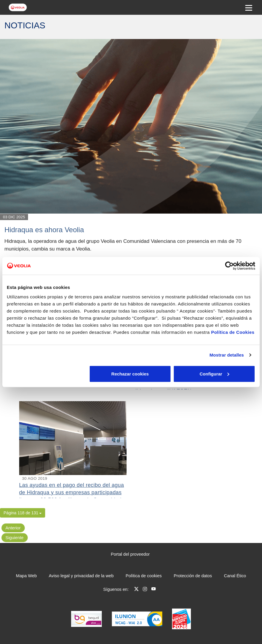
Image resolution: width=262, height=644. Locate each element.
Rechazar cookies (47, 374)
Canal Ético (235, 576)
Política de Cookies (233, 332)
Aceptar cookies (214, 374)
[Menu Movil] (249, 7)
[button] (23, 513)
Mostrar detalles (227, 355)
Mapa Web (26, 576)
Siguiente (15, 538)
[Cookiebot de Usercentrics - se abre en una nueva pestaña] (229, 266)
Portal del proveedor (130, 554)
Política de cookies (144, 576)
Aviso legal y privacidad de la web (81, 576)
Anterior (13, 528)
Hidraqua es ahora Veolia (44, 230)
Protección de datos (193, 576)
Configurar (131, 374)
